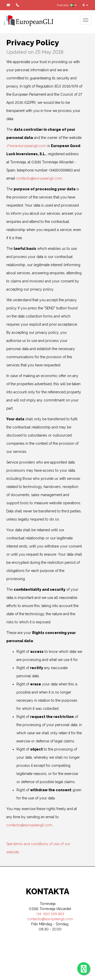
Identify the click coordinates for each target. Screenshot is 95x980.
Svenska (67, 5)
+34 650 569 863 (50, 914)
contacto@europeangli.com (39, 178)
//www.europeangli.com (26, 146)
